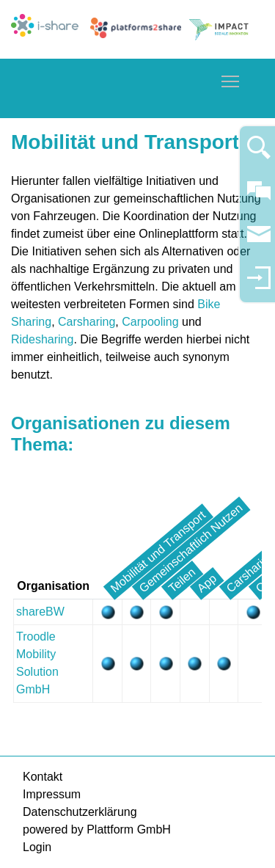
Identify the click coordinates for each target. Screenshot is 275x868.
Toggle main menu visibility (231, 79)
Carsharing (87, 322)
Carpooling (152, 322)
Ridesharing (42, 339)
